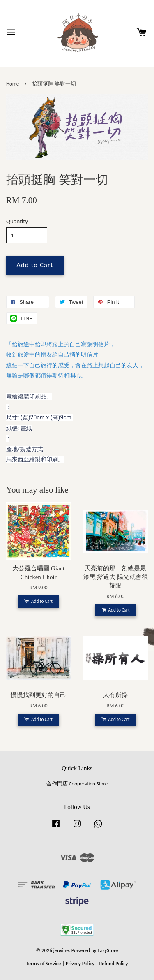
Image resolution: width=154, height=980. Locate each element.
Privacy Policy (80, 963)
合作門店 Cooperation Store (77, 784)
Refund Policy (113, 963)
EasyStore (108, 950)
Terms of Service (44, 963)
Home (13, 84)
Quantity (17, 221)
